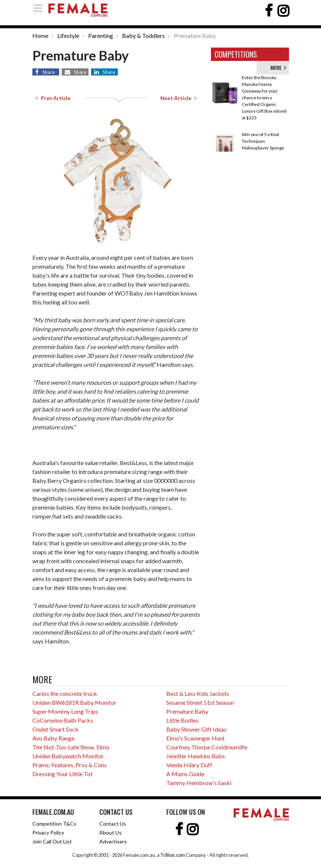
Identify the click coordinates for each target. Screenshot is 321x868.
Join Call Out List (52, 841)
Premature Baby (187, 711)
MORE (278, 67)
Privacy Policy (48, 832)
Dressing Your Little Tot (62, 774)
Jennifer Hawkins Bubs (196, 756)
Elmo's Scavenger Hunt (195, 738)
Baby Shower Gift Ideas (196, 729)
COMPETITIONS (236, 54)
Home (40, 36)
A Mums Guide (185, 774)
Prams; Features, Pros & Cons (70, 765)
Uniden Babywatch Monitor (68, 756)
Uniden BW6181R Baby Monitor (74, 702)
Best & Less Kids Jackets (198, 693)
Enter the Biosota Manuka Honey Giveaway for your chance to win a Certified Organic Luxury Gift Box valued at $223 (264, 98)
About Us (110, 832)
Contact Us (113, 824)
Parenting (101, 36)
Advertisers (113, 841)
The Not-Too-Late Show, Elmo (71, 747)
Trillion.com (173, 855)
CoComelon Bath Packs (63, 720)
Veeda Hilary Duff (189, 765)
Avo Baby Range (53, 738)
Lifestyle (68, 36)
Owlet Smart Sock (55, 729)
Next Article (178, 98)
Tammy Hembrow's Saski (199, 783)
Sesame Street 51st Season (200, 702)
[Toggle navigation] (40, 8)
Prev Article (53, 98)
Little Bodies (182, 720)
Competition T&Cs (54, 824)
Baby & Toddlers (143, 36)
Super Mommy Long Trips (65, 711)
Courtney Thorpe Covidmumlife (207, 747)
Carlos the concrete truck (65, 693)
